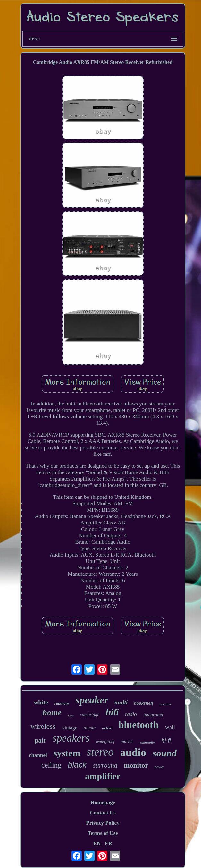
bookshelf (144, 703)
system (67, 753)
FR (109, 843)
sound (165, 753)
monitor (136, 765)
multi (121, 702)
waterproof (105, 741)
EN (97, 843)
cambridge (90, 715)
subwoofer (147, 742)
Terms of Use (103, 833)
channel (38, 755)
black (77, 765)
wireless (43, 726)
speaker (92, 700)
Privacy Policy (103, 823)
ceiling (51, 765)
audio (133, 752)
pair (40, 740)
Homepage (103, 802)
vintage (70, 728)
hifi (112, 712)
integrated (153, 715)
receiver (62, 704)
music (90, 728)
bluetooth (138, 725)
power (159, 767)
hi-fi (166, 741)
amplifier (103, 776)
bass (71, 716)
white (41, 702)
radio (131, 714)
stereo (100, 752)
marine (127, 741)
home (52, 713)
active (107, 728)
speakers (71, 738)
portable (166, 704)
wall (170, 727)
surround (105, 765)
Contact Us (103, 813)
